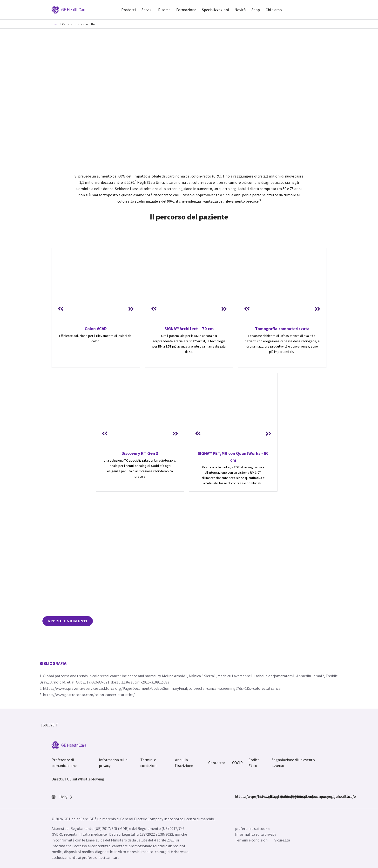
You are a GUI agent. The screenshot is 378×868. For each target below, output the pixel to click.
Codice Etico (254, 763)
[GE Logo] (69, 9)
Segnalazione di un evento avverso (293, 763)
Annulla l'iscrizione (184, 763)
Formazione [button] (186, 10)
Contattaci (217, 763)
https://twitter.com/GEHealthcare (261, 796)
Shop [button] (256, 10)
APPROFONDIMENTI (68, 621)
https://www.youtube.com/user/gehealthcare (284, 796)
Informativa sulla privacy (113, 763)
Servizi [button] (147, 10)
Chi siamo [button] (274, 10)
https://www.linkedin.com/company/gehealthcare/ (272, 796)
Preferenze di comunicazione (64, 763)
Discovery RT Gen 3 (140, 453)
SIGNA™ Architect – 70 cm (189, 329)
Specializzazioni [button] (215, 10)
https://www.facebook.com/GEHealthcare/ (238, 796)
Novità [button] (240, 10)
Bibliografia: (54, 663)
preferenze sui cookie (253, 828)
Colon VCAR (96, 329)
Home (55, 24)
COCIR (237, 763)
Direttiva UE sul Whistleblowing (78, 779)
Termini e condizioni (149, 763)
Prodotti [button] (128, 10)
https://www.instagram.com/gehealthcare (249, 796)
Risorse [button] (164, 10)
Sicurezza (282, 840)
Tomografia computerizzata (282, 329)
